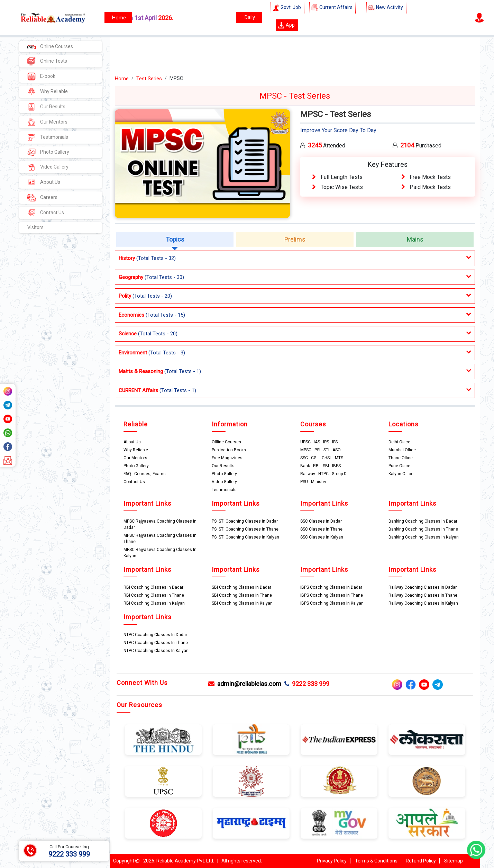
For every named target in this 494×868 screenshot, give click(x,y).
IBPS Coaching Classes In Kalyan (332, 603)
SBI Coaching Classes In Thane (242, 595)
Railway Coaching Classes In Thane (423, 595)
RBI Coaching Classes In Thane (154, 595)
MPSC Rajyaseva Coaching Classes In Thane (160, 539)
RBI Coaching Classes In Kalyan (154, 603)
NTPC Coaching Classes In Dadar (155, 635)
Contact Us (46, 213)
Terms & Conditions (376, 861)
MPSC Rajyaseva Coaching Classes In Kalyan (160, 553)
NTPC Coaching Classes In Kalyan (156, 651)
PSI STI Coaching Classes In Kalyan (245, 537)
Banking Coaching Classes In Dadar (423, 521)
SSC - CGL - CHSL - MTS (322, 458)
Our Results (46, 107)
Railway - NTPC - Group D (323, 474)
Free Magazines (227, 458)
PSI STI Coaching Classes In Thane (245, 529)
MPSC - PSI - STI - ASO (321, 450)
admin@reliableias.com (245, 684)
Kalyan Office (401, 474)
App (286, 25)
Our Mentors (47, 122)
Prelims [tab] (295, 239)
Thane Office (401, 458)
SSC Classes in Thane (321, 529)
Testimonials (48, 137)
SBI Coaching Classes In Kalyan (242, 603)
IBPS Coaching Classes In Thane (332, 595)
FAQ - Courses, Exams (145, 474)
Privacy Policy (332, 861)
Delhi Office (399, 442)
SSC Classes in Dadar (321, 521)
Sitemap (454, 861)
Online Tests (47, 61)
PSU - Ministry (313, 482)
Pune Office (399, 466)
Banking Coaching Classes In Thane (423, 529)
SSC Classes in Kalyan (322, 537)
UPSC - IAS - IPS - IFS (319, 442)
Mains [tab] (415, 239)
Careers (42, 198)
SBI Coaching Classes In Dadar (241, 587)
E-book (41, 76)
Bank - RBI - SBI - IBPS (321, 466)
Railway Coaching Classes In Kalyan (423, 603)
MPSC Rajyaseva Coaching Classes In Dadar (160, 524)
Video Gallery (48, 167)
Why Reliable (48, 92)
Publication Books (229, 450)
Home (122, 79)
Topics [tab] (175, 239)
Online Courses (50, 46)
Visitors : (36, 227)
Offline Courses (226, 442)
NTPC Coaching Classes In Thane (156, 643)
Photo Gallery (48, 152)
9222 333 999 (307, 684)
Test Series (149, 79)
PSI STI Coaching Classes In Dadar (245, 521)
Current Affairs (333, 8)
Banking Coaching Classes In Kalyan (424, 537)
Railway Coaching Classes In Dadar (423, 587)
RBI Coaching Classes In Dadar (153, 587)
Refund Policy (421, 861)
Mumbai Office (402, 450)
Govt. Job (287, 8)
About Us (44, 182)
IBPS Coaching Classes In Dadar (331, 587)
